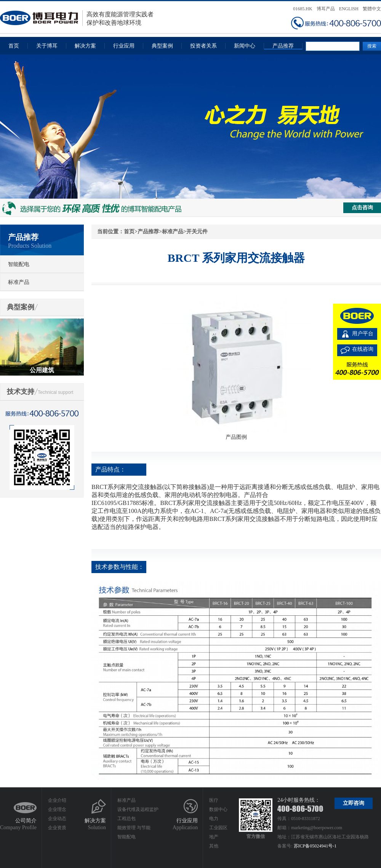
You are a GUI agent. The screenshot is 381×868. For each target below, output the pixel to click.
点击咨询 (362, 208)
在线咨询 (363, 349)
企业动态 (57, 819)
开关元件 (197, 232)
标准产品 (19, 282)
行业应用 (124, 46)
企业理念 (57, 809)
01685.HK (303, 9)
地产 (214, 837)
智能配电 (19, 264)
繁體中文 (372, 9)
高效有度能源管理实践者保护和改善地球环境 (77, 18)
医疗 (214, 800)
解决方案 (85, 46)
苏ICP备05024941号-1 (315, 846)
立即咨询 (354, 803)
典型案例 (162, 46)
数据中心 (218, 809)
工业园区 (218, 828)
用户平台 (363, 334)
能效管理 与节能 (134, 828)
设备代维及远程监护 (138, 809)
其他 (214, 846)
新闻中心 (245, 46)
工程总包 (126, 819)
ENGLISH (349, 9)
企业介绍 (57, 800)
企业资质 (57, 828)
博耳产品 (326, 9)
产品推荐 (283, 46)
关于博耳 (47, 46)
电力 (214, 819)
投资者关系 (203, 46)
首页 (14, 46)
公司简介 (26, 821)
